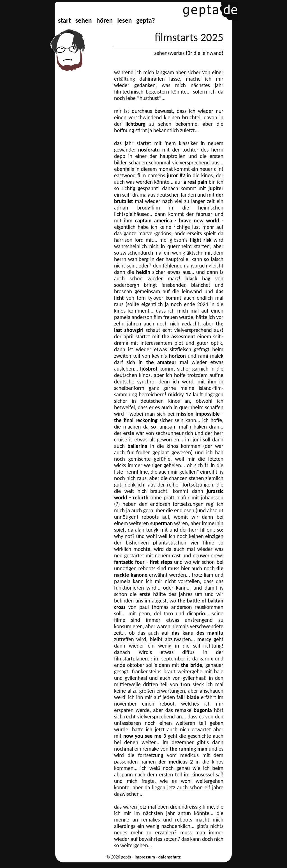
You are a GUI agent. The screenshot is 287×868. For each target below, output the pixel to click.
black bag (198, 279)
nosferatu (149, 150)
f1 (207, 465)
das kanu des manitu (198, 633)
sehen (84, 20)
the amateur (161, 362)
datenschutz (170, 857)
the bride (192, 665)
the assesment (178, 337)
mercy (204, 639)
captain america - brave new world (177, 221)
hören (105, 20)
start (64, 20)
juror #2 (176, 175)
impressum (145, 857)
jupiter (216, 188)
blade (193, 697)
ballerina (137, 446)
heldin (143, 272)
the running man (189, 749)
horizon (177, 356)
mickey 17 (180, 395)
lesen (124, 20)
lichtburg (136, 124)
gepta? (145, 20)
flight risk (201, 240)
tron (185, 684)
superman (162, 523)
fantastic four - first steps (143, 562)
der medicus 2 (176, 762)
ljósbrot (149, 369)
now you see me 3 (145, 736)
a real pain (195, 182)
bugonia (203, 710)
